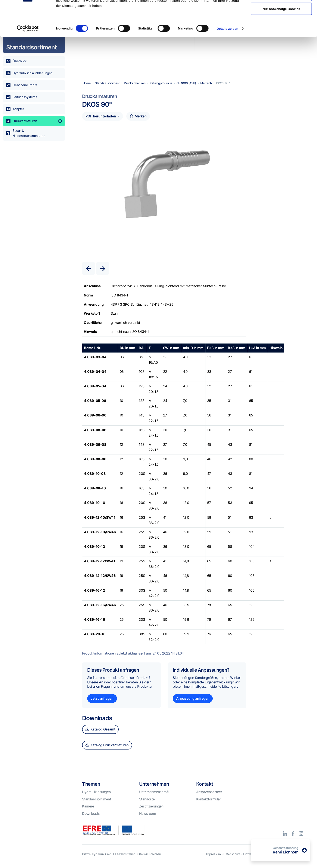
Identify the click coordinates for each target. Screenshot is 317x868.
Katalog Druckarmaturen (107, 751)
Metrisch (206, 89)
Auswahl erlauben (281, 25)
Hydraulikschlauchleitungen (29, 73)
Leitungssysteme (22, 97)
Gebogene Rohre (22, 85)
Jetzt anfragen (102, 704)
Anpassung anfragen (193, 704)
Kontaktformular (209, 805)
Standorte (147, 805)
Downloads (91, 819)
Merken (138, 122)
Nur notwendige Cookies (281, 39)
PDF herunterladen (101, 122)
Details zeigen (227, 59)
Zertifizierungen (151, 812)
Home (87, 89)
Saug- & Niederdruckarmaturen (26, 133)
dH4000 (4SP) (186, 89)
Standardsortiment (107, 89)
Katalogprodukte (161, 89)
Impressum (213, 860)
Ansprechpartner (209, 797)
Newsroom (148, 819)
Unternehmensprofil (154, 797)
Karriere (88, 812)
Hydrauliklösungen (96, 797)
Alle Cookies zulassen (281, 11)
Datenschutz (232, 860)
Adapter (15, 109)
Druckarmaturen (34, 121)
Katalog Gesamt (100, 735)
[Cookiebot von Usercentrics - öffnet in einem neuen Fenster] (28, 59)
